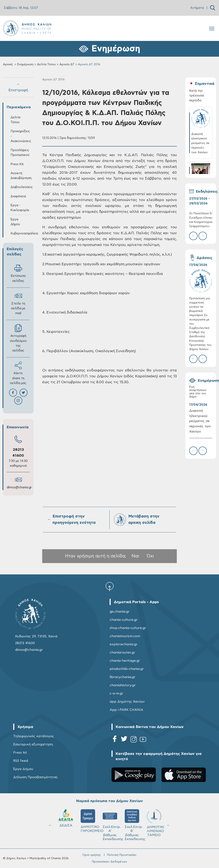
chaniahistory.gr (123, 685)
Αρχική (8, 64)
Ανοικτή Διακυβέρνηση (20, 176)
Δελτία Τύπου (46, 64)
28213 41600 (25, 643)
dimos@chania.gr (19, 487)
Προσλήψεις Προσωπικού (20, 153)
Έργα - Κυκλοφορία (20, 208)
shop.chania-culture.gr (128, 628)
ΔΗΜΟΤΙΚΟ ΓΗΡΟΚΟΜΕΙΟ (90, 821)
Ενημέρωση (25, 64)
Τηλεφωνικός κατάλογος (34, 736)
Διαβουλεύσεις (20, 187)
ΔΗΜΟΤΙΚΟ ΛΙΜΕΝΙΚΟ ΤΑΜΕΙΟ (156, 823)
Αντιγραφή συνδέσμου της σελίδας (18, 338)
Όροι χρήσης (92, 855)
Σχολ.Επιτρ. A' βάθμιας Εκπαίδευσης (112, 825)
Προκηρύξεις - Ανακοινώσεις (20, 136)
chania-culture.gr (124, 620)
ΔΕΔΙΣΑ (66, 818)
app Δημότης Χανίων (127, 702)
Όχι (150, 556)
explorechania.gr (124, 644)
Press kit (20, 753)
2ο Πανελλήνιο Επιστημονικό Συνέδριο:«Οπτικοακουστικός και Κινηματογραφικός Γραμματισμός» (201, 220)
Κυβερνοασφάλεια (20, 233)
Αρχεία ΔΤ (67, 64)
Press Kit (17, 164)
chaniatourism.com (125, 636)
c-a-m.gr (116, 693)
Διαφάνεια (18, 196)
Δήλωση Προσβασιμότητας (35, 777)
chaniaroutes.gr (122, 652)
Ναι (135, 556)
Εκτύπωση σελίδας (18, 273)
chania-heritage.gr (125, 661)
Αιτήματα (197, 8)
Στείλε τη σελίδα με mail (18, 303)
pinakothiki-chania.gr (127, 669)
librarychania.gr (123, 677)
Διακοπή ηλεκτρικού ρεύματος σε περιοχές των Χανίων (200, 421)
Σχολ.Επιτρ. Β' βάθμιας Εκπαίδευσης (134, 825)
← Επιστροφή (18, 87)
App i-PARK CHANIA (126, 710)
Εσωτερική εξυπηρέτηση (33, 744)
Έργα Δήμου (15, 222)
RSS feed (21, 761)
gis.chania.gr (120, 612)
